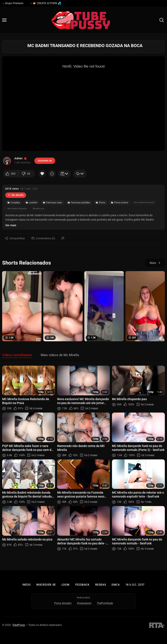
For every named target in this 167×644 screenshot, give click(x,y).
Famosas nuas (52, 203)
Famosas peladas (79, 203)
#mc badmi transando (144, 202)
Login (66, 585)
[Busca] (162, 20)
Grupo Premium (13, 3)
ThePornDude (105, 603)
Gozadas (14, 203)
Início (27, 585)
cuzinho (31, 203)
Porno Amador (63, 603)
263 (11, 174)
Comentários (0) (43, 238)
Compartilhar (15, 238)
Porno (100, 203)
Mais (155, 263)
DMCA (116, 585)
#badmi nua (38, 208)
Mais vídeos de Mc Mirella (60, 355)
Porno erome (119, 203)
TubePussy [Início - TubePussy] (19, 625)
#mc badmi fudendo (17, 208)
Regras (101, 585)
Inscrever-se (46, 585)
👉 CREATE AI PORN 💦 (46, 3)
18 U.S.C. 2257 (135, 585)
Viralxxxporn (84, 603)
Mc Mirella (16, 195)
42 (26, 174)
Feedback (82, 585)
